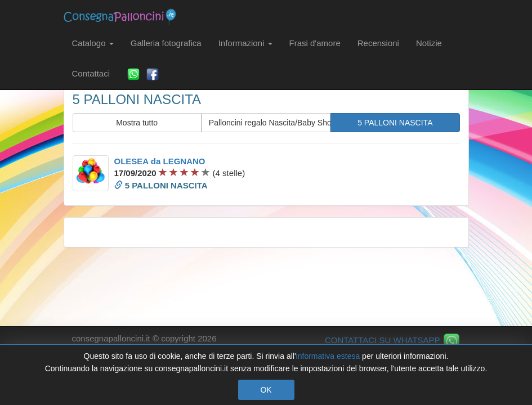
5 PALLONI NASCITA (395, 123)
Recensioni (378, 43)
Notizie (429, 43)
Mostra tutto (137, 123)
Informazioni (245, 43)
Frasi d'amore (315, 43)
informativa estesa (328, 356)
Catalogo (93, 43)
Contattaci (91, 73)
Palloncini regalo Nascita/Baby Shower (270, 123)
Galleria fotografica (166, 43)
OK (266, 390)
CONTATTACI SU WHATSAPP (393, 340)
